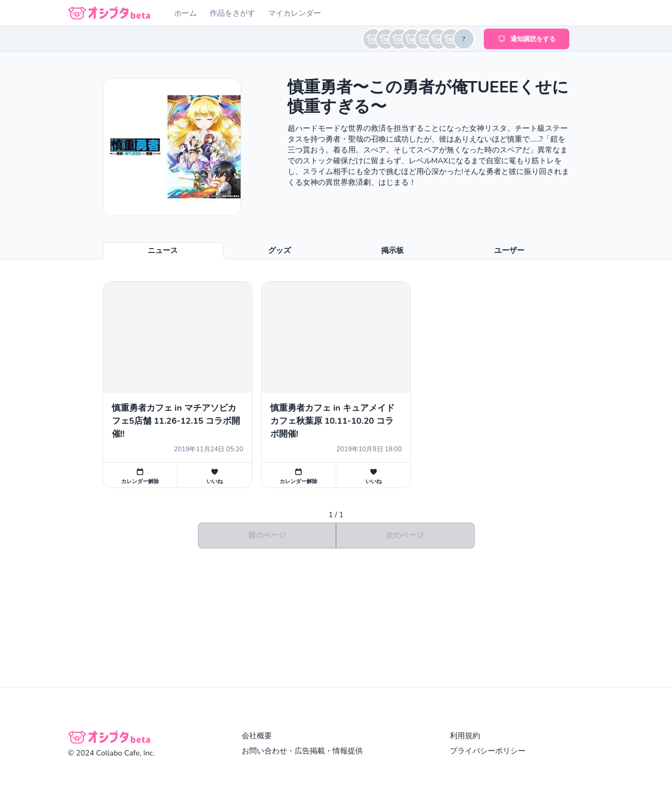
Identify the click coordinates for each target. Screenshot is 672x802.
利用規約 (465, 736)
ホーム (185, 13)
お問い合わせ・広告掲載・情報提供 (302, 751)
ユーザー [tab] (509, 250)
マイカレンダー (295, 13)
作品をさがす (232, 13)
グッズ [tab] (280, 250)
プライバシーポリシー (488, 751)
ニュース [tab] (163, 250)
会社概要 (257, 736)
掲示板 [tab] (392, 250)
